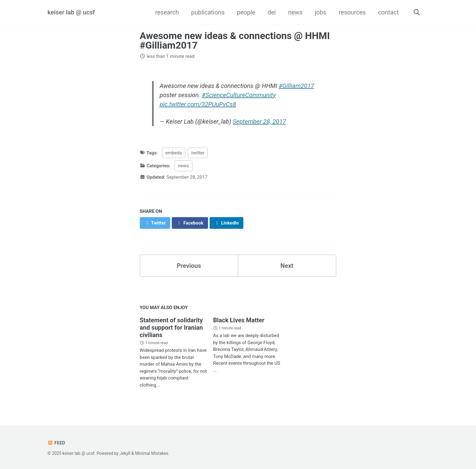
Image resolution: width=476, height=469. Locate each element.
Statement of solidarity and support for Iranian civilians (171, 328)
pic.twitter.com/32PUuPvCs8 (198, 104)
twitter (198, 153)
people (246, 12)
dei (272, 12)
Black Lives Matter (239, 320)
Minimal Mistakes (151, 453)
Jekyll (125, 453)
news (295, 12)
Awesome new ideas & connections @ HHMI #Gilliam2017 (235, 41)
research (167, 12)
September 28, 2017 (259, 121)
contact (388, 12)
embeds (174, 153)
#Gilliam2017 (296, 86)
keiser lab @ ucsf (71, 12)
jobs (321, 12)
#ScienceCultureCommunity (239, 95)
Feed (56, 443)
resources (352, 12)
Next (287, 266)
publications (208, 12)
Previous (189, 266)
